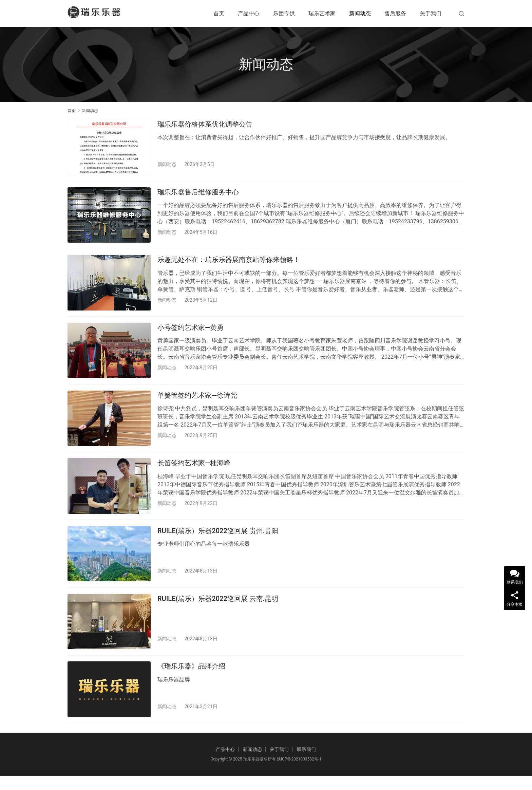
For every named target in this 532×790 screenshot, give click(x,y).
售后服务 (395, 13)
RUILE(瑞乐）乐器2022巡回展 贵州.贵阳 (218, 540)
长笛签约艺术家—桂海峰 (194, 471)
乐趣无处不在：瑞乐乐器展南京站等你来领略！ (229, 263)
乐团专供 (284, 13)
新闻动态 (360, 13)
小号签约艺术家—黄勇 (191, 332)
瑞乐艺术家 (322, 13)
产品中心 (249, 13)
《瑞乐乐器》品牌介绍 (191, 679)
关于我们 (431, 13)
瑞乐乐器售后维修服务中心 (198, 194)
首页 (219, 13)
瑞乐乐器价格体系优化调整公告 (205, 124)
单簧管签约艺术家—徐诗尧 (197, 402)
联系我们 (306, 764)
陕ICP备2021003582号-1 (299, 773)
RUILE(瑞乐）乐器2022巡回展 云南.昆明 (218, 610)
